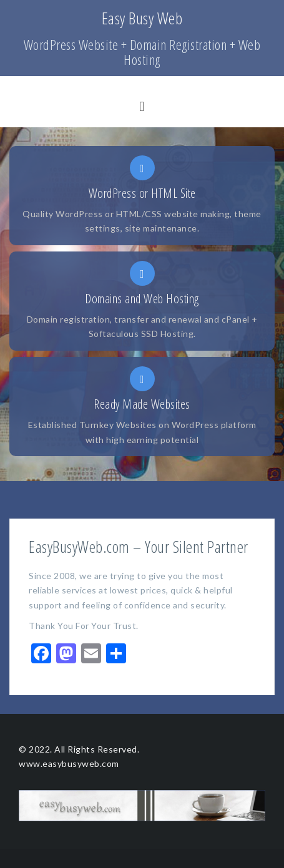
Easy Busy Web (142, 18)
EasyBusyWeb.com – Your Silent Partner (139, 547)
